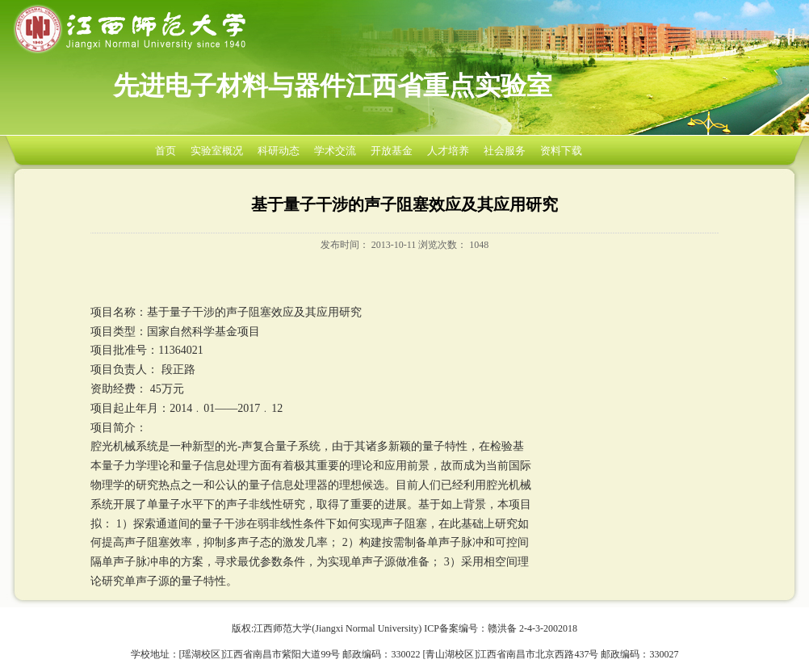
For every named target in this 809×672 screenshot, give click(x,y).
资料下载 (561, 151)
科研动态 (279, 151)
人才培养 (448, 151)
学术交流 (335, 151)
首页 (166, 151)
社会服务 (505, 151)
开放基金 (392, 151)
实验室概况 (217, 151)
